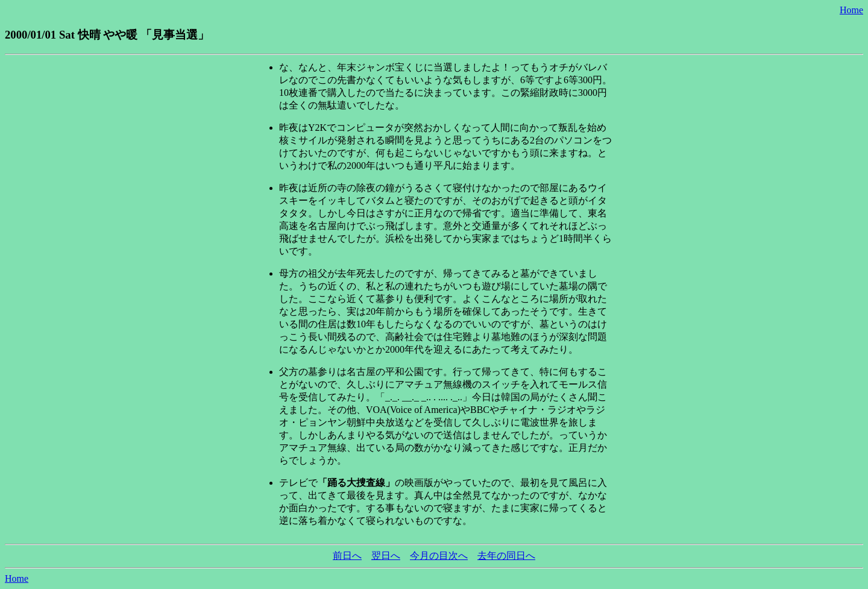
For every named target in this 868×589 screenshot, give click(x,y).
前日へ (347, 556)
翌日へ (386, 556)
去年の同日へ (506, 556)
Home (851, 10)
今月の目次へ (439, 556)
